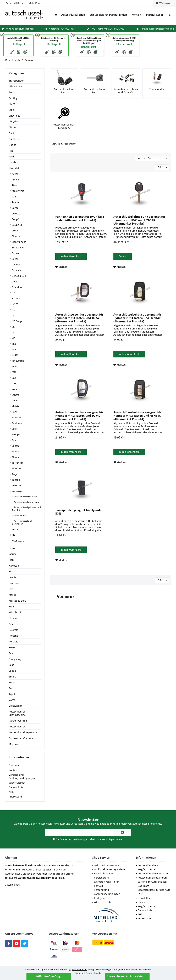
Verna (15, 529)
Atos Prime (18, 191)
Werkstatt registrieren (107, 882)
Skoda (12, 671)
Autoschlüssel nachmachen (153, 873)
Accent (15, 174)
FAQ (140, 894)
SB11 (14, 429)
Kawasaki (14, 566)
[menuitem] (164, 3)
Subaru (13, 682)
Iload (14, 349)
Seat (11, 665)
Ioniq (14, 366)
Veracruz (16, 491)
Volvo (12, 700)
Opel (12, 624)
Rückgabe (100, 898)
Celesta (16, 213)
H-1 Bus (16, 298)
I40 (13, 332)
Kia (11, 571)
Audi (11, 92)
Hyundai (14, 168)
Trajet (15, 474)
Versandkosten (80, 969)
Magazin (14, 744)
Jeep (11, 560)
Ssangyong (15, 659)
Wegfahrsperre (146, 906)
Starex (15, 457)
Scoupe (16, 434)
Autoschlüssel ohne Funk (26, 502)
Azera (15, 196)
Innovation (17, 361)
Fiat (11, 151)
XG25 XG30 (18, 541)
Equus (15, 253)
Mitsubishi (15, 612)
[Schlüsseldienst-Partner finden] (108, 15)
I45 (13, 338)
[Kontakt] (136, 15)
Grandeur (17, 287)
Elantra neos (19, 242)
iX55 (14, 383)
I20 (13, 315)
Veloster (16, 485)
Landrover (15, 583)
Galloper (16, 264)
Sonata (15, 446)
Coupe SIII (17, 225)
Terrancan (17, 463)
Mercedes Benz (18, 601)
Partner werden (18, 721)
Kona (14, 389)
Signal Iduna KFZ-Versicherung (104, 876)
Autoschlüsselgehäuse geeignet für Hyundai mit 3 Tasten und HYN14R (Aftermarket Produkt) (137, 318)
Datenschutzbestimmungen (74, 839)
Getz (14, 281)
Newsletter (144, 898)
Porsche (13, 636)
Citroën (13, 127)
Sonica (15, 451)
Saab (12, 653)
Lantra (15, 395)
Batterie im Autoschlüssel (152, 882)
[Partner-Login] (154, 15)
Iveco (12, 548)
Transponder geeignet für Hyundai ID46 (79, 512)
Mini (11, 606)
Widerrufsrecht (18, 783)
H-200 (15, 304)
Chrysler (14, 121)
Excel (14, 259)
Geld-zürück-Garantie (106, 865)
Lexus (12, 589)
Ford (11, 156)
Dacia (12, 133)
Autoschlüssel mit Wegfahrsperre (148, 867)
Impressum (15, 797)
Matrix (15, 406)
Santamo (16, 423)
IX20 (14, 372)
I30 (13, 327)
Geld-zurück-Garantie (21, 738)
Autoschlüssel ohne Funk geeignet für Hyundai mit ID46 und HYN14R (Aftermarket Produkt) (139, 220)
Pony (14, 412)
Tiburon (16, 468)
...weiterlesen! (13, 885)
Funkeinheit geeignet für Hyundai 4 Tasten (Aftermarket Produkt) (80, 218)
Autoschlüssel (17, 727)
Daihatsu (14, 139)
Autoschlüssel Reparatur (23, 732)
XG (13, 535)
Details (123, 256)
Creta (14, 230)
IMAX (14, 355)
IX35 (14, 378)
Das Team (143, 886)
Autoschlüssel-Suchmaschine (127, 976)
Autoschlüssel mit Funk (25, 497)
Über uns (14, 765)
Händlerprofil (19, 44)
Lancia (12, 577)
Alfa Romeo (15, 86)
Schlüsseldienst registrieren (110, 869)
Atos (14, 185)
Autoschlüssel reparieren (152, 878)
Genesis (16, 270)
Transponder (16, 81)
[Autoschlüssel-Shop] (73, 15)
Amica (15, 180)
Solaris (15, 440)
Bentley (13, 98)
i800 (14, 344)
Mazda (13, 595)
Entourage (17, 247)
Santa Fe (16, 417)
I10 (13, 310)
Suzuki (13, 688)
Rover (12, 647)
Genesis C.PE (19, 276)
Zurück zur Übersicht (64, 144)
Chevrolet (14, 116)
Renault (13, 642)
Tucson (15, 480)
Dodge (12, 145)
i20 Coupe (17, 321)
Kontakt (13, 770)
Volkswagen (16, 706)
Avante (15, 202)
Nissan (13, 618)
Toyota (13, 694)
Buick (12, 110)
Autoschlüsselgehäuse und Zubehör (26, 509)
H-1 (13, 293)
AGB (11, 792)
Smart (12, 677)
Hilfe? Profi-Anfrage (49, 976)
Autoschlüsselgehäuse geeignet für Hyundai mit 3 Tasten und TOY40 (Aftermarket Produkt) (79, 318)
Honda (13, 162)
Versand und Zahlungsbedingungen (22, 776)
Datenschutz (16, 787)
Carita (15, 208)
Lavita (15, 400)
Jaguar (12, 554)
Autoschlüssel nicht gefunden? (23, 522)
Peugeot (13, 630)
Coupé (15, 219)
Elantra (15, 236)
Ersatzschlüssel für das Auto (154, 890)
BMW (12, 104)
